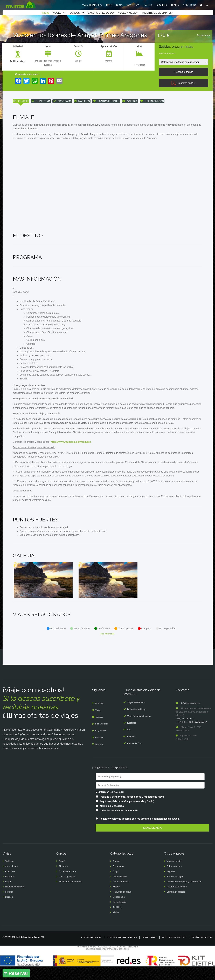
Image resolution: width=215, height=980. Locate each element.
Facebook (100, 717)
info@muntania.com (191, 717)
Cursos (116, 875)
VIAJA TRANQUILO (92, 5)
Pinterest (100, 758)
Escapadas (118, 880)
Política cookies (202, 951)
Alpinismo (10, 885)
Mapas (116, 900)
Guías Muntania (121, 895)
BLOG (119, 5)
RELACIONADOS (152, 101)
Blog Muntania (103, 737)
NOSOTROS (133, 5)
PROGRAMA (62, 101)
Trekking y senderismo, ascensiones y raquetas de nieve (132, 810)
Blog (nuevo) (102, 744)
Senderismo (119, 910)
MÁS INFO (82, 101)
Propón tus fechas (183, 72)
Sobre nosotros (174, 880)
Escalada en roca (67, 885)
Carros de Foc (134, 757)
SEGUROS (162, 5)
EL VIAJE (21, 101)
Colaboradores (91, 951)
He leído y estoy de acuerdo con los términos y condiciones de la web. (140, 832)
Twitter (99, 724)
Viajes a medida (174, 875)
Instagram (100, 751)
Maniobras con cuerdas (70, 895)
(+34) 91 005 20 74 (185, 732)
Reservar (18, 973)
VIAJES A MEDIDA (128, 13)
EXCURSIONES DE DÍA (101, 13)
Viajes (116, 926)
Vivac (23, 61)
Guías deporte (120, 890)
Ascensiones (11, 880)
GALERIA (148, 5)
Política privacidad (174, 951)
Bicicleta (131, 750)
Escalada (132, 736)
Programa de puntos (177, 900)
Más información (167, 53)
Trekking (14, 61)
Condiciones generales (122, 951)
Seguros (171, 885)
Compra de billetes (176, 905)
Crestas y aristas (67, 890)
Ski (129, 743)
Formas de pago (175, 890)
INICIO (109, 5)
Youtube (100, 730)
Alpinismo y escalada (112, 819)
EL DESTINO (41, 101)
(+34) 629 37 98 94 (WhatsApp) (191, 735)
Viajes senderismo (136, 716)
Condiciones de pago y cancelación (184, 895)
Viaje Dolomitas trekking (139, 729)
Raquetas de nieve (14, 900)
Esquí (8, 895)
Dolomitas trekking (136, 723)
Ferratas (9, 905)
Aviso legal (150, 951)
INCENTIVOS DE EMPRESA (158, 13)
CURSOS (75, 13)
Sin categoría (119, 915)
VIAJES (57, 13)
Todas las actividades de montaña (119, 824)
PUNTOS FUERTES (106, 101)
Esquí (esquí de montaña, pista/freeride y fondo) (127, 815)
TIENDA (175, 5)
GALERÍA (130, 101)
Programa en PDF (184, 83)
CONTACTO (189, 5)
